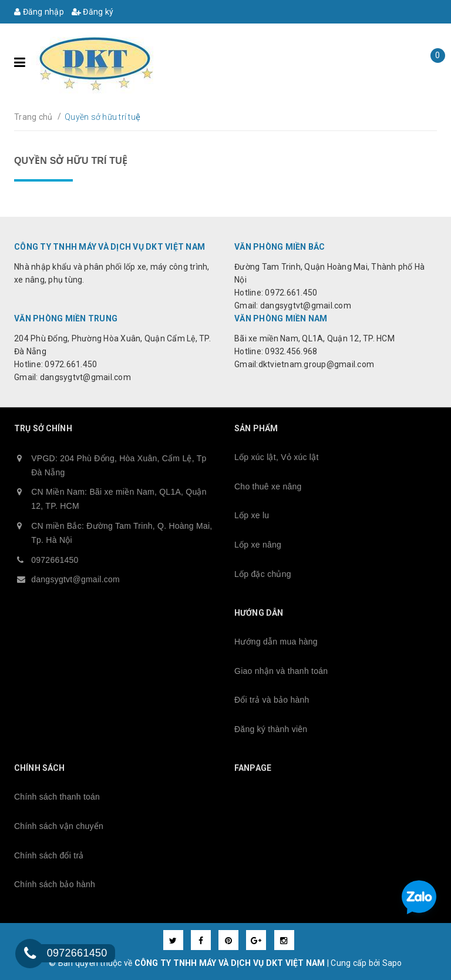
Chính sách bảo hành (55, 884)
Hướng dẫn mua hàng (276, 642)
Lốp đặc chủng (263, 574)
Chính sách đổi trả (49, 855)
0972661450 (55, 560)
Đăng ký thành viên (271, 729)
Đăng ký (92, 12)
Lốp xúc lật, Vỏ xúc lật (277, 457)
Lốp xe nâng (258, 545)
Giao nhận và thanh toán (281, 671)
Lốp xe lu (252, 515)
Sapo (392, 963)
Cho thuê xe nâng (268, 486)
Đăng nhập (39, 12)
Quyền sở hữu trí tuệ (71, 161)
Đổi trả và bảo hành (272, 700)
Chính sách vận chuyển (59, 826)
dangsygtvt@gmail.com (75, 579)
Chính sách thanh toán (57, 797)
